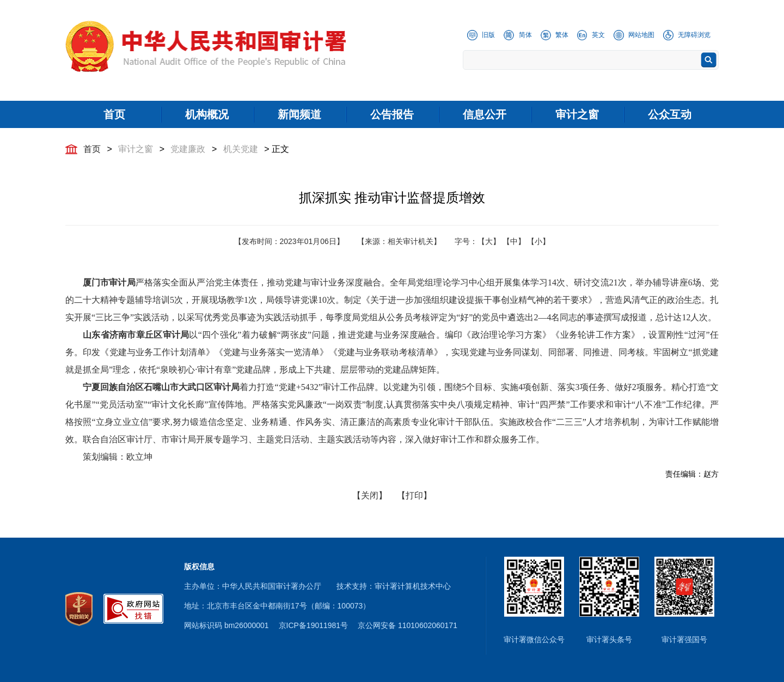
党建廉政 (188, 149)
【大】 (489, 241)
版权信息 (199, 567)
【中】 (514, 241)
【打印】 (414, 495)
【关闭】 (370, 495)
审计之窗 (136, 149)
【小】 (538, 241)
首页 (92, 149)
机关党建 (241, 149)
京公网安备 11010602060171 (408, 625)
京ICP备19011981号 (314, 625)
